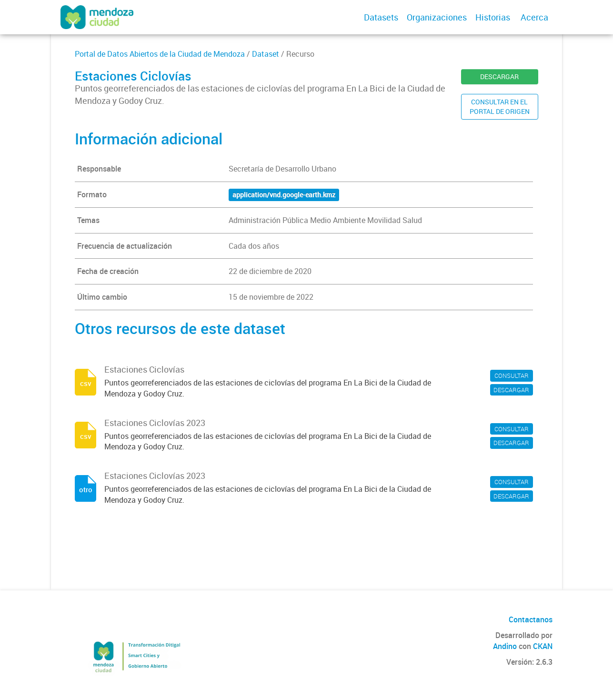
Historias (493, 17)
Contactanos (531, 619)
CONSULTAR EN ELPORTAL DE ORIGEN (500, 107)
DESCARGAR (499, 76)
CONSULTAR (512, 375)
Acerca (534, 17)
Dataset (266, 54)
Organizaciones (437, 17)
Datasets (381, 17)
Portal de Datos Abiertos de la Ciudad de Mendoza (160, 54)
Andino (505, 646)
